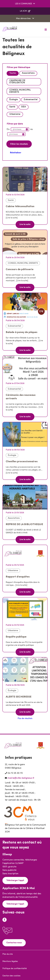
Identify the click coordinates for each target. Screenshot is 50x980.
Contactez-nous (14, 943)
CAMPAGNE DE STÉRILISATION (17, 82)
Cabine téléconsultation (20, 206)
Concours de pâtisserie (20, 269)
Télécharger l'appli (15, 880)
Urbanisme (15, 114)
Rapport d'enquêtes (18, 577)
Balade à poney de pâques (22, 332)
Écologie (14, 100)
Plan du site (8, 954)
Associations (28, 73)
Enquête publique (16, 637)
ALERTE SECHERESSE (19, 697)
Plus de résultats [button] (25, 719)
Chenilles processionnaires (22, 462)
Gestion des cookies (11, 976)
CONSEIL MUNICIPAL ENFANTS (20, 91)
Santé (12, 107)
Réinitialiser (16, 153)
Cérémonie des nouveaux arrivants (21, 397)
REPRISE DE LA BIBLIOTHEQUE (24, 524)
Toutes (13, 73)
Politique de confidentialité (15, 969)
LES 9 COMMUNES (24, 4)
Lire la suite (25, 224)
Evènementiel (31, 100)
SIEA (24, 107)
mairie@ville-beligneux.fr (21, 778)
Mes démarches (24, 19)
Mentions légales (10, 961)
